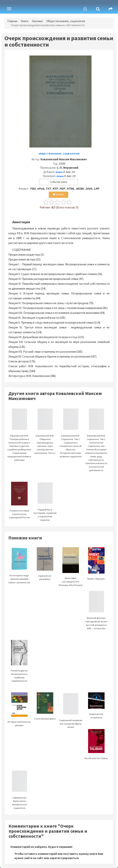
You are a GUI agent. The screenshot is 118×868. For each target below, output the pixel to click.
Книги (25, 21)
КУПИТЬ (59, 195)
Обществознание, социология (66, 21)
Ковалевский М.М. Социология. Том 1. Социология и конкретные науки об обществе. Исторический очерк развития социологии (71, 438)
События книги (59, 182)
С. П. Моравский (68, 168)
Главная (12, 21)
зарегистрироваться (64, 858)
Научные (37, 21)
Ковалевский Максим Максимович (64, 159)
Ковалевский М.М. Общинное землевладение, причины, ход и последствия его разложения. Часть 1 (45, 436)
